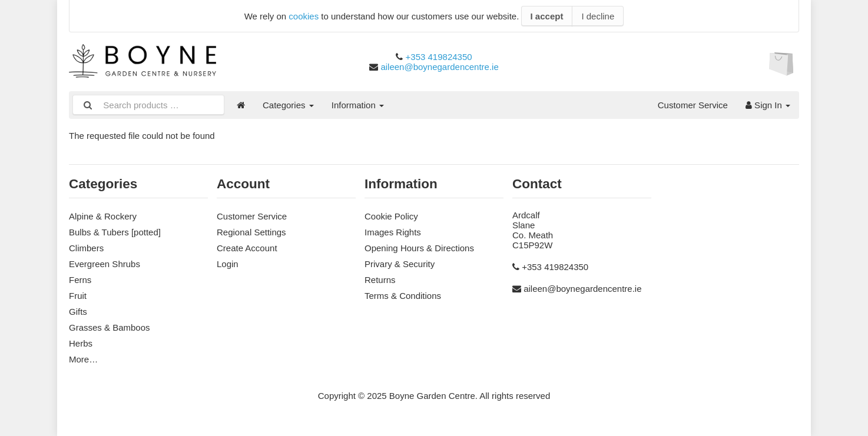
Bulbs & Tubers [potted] (115, 232)
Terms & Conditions (403, 296)
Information (358, 105)
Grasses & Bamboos (110, 327)
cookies (304, 16)
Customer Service (693, 105)
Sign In (768, 105)
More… (83, 359)
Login (228, 264)
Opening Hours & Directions (419, 248)
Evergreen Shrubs (105, 264)
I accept (547, 16)
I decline (598, 16)
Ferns (80, 280)
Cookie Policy (391, 216)
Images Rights (393, 232)
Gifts (78, 312)
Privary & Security (400, 264)
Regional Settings (251, 232)
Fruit (78, 296)
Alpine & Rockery (103, 216)
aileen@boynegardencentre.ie (439, 67)
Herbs (81, 343)
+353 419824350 (439, 57)
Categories (288, 105)
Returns (380, 280)
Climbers (86, 248)
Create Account (247, 248)
